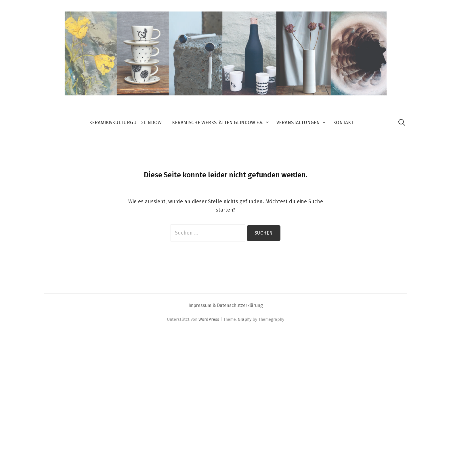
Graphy (245, 319)
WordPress (209, 319)
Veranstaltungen (298, 122)
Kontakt (343, 122)
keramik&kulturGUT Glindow (125, 122)
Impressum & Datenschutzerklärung (226, 305)
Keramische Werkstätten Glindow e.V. (218, 122)
